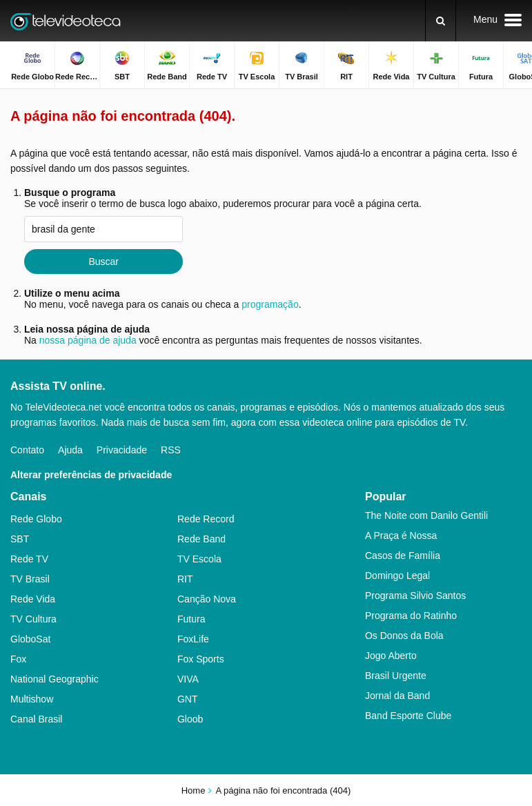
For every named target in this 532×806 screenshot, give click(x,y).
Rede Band (201, 539)
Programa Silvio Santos (415, 596)
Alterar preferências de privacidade (91, 475)
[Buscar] (441, 21)
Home (194, 790)
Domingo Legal (397, 576)
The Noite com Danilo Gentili (426, 515)
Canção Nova (207, 599)
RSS (171, 450)
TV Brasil (30, 579)
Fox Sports (201, 659)
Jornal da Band (397, 696)
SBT (20, 539)
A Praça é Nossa (401, 535)
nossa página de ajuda (88, 340)
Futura (191, 619)
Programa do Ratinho (411, 616)
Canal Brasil (36, 719)
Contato (27, 450)
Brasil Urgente (396, 676)
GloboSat (30, 639)
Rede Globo (36, 519)
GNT (188, 699)
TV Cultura (33, 619)
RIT (185, 579)
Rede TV (29, 559)
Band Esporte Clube (408, 716)
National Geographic (55, 679)
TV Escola (199, 559)
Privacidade (122, 450)
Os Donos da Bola (404, 636)
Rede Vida (33, 599)
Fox (18, 659)
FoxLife (193, 639)
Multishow (32, 699)
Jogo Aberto (391, 656)
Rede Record (206, 519)
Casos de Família (403, 556)
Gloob (190, 719)
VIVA (188, 679)
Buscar (104, 262)
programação (270, 304)
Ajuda (70, 450)
